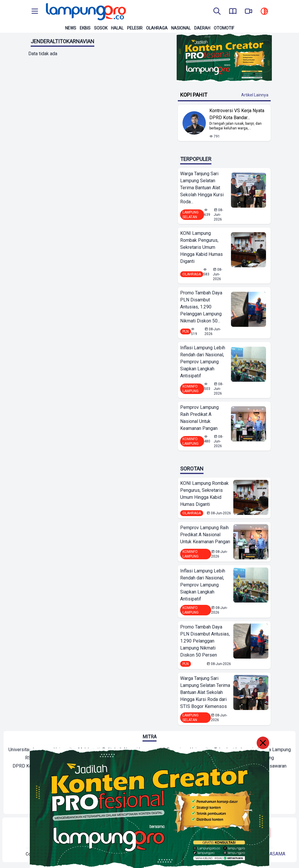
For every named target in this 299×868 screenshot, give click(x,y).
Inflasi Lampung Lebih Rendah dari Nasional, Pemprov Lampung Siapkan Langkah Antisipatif (203, 362)
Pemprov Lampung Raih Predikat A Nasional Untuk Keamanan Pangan (199, 418)
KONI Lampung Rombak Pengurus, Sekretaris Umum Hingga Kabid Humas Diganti (201, 247)
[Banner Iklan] (224, 58)
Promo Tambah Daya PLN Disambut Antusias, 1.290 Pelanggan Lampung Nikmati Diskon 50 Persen (205, 641)
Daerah (202, 28)
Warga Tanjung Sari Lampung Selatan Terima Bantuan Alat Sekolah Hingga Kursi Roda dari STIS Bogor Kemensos (205, 692)
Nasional (181, 28)
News (71, 28)
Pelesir (135, 28)
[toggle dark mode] (264, 12)
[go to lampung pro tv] (248, 12)
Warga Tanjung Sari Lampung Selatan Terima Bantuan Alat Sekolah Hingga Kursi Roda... (202, 188)
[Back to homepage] (85, 12)
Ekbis (85, 28)
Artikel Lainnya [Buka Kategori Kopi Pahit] (255, 95)
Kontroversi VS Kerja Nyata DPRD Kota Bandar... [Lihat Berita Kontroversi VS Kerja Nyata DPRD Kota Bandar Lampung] (237, 114)
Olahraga (157, 28)
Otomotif (224, 28)
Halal (117, 28)
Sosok (101, 28)
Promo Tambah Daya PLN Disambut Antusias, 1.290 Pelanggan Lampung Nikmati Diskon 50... (201, 307)
